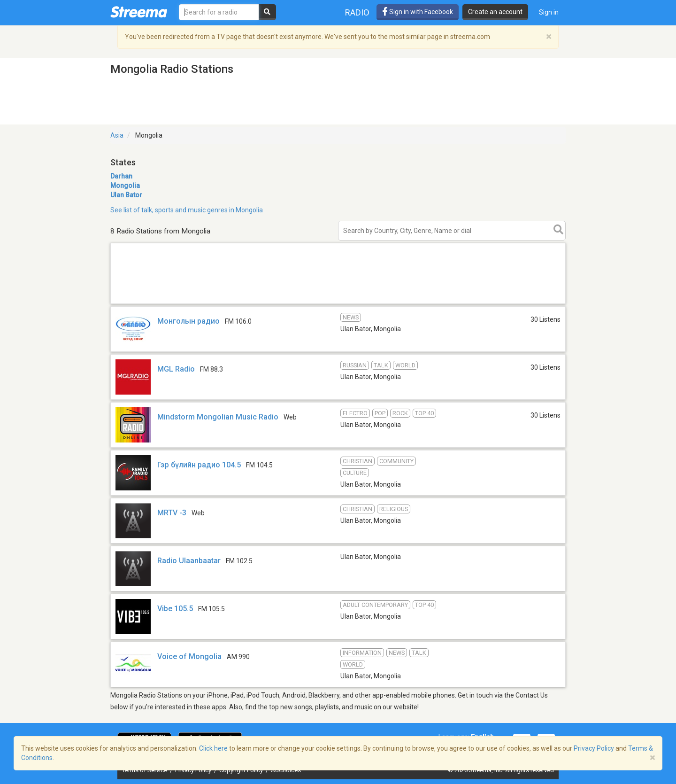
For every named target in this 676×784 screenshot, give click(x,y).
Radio (357, 12)
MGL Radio (176, 369)
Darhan (121, 176)
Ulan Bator (126, 195)
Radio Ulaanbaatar (189, 561)
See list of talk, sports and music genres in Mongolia (187, 210)
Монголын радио (188, 321)
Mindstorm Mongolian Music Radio (218, 417)
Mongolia (125, 186)
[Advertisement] (338, 303)
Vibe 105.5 (175, 609)
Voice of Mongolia (189, 656)
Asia (117, 135)
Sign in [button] (549, 12)
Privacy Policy (594, 748)
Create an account (495, 12)
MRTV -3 (172, 513)
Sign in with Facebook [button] (418, 12)
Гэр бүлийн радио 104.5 (199, 465)
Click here (213, 748)
